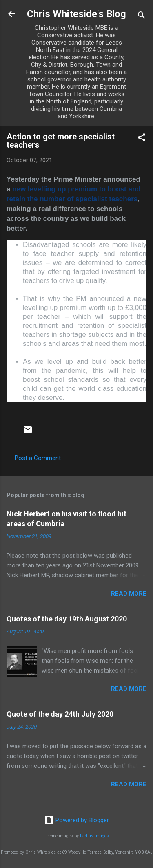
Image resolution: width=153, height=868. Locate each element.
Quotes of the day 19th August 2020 (67, 619)
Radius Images (94, 836)
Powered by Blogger (76, 820)
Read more (129, 594)
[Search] (142, 17)
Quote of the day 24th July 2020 (60, 714)
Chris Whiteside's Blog (76, 14)
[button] (142, 139)
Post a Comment (38, 458)
